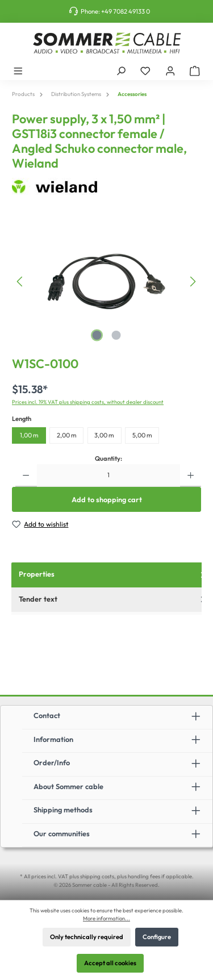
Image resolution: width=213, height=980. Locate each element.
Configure (157, 937)
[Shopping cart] (195, 70)
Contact (47, 715)
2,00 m (67, 435)
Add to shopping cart (107, 499)
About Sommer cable (68, 786)
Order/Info (52, 762)
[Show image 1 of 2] (97, 335)
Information (53, 739)
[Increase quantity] (191, 476)
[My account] (170, 70)
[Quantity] (108, 476)
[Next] (193, 282)
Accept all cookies (110, 963)
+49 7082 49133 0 (126, 11)
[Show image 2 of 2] (116, 335)
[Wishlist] (145, 70)
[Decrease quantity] (26, 476)
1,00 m (29, 435)
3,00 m (104, 435)
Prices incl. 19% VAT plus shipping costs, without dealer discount (88, 402)
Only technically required (87, 937)
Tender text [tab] (113, 599)
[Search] (121, 70)
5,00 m (142, 435)
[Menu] (18, 70)
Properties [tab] (113, 574)
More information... (106, 918)
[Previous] (20, 282)
